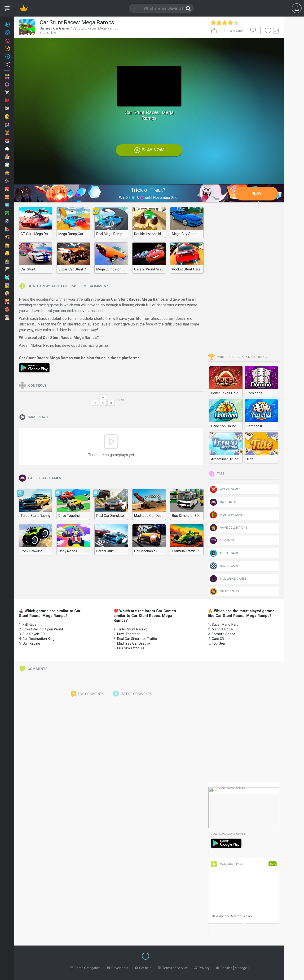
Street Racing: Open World (43, 629)
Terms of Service (173, 967)
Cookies (225, 967)
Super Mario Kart (225, 625)
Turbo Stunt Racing (132, 629)
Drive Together (128, 634)
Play (257, 193)
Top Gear (219, 643)
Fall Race (29, 625)
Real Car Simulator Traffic (137, 639)
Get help (143, 967)
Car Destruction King (38, 639)
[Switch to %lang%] (102, 956)
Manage (241, 967)
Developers (118, 967)
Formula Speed (223, 634)
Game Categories (85, 967)
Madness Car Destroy (134, 643)
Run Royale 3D (34, 634)
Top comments (87, 694)
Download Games (228, 788)
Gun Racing (31, 643)
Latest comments (132, 694)
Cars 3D (218, 639)
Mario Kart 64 (222, 629)
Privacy (202, 967)
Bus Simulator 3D (130, 648)
